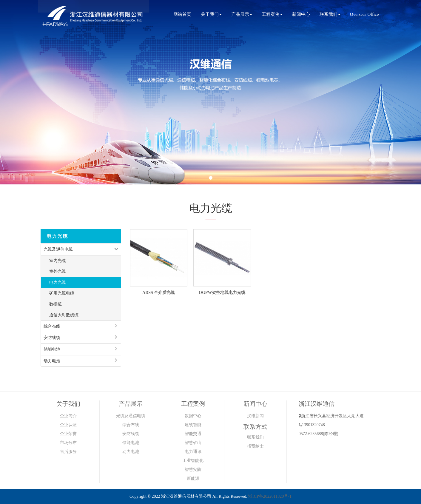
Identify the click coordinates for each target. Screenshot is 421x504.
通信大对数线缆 (64, 315)
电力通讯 (193, 452)
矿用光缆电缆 (62, 293)
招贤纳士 (255, 446)
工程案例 (272, 14)
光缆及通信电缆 (58, 249)
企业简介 (68, 416)
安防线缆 (52, 338)
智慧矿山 (193, 443)
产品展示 (242, 14)
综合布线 (52, 326)
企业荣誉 (68, 434)
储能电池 (52, 349)
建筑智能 (193, 425)
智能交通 (193, 434)
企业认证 (68, 425)
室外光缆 (58, 271)
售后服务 (68, 452)
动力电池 (52, 361)
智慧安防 (193, 470)
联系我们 (330, 14)
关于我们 (211, 14)
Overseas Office (364, 14)
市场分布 (68, 443)
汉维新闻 (255, 416)
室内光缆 (58, 261)
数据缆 (55, 304)
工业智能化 (193, 461)
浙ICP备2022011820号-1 (270, 496)
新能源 (193, 478)
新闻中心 (301, 14)
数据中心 (193, 416)
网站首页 (182, 14)
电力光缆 (58, 282)
